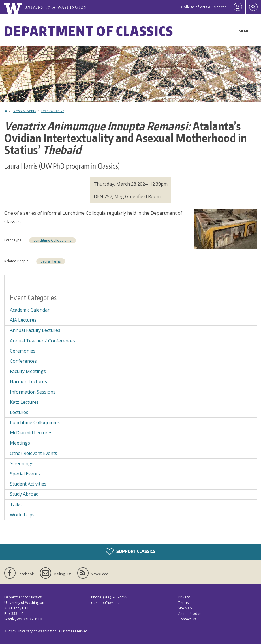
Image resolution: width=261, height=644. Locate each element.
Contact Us (187, 619)
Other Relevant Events (34, 453)
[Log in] (238, 7)
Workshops (22, 515)
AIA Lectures (23, 320)
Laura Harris (51, 261)
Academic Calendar (30, 310)
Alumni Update (190, 614)
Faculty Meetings (28, 371)
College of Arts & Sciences (204, 7)
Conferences (23, 361)
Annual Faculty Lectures (35, 330)
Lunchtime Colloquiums (53, 240)
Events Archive (53, 111)
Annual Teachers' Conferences (42, 341)
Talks (16, 505)
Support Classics (130, 552)
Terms (183, 603)
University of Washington (37, 631)
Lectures (19, 412)
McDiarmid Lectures (31, 433)
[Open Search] (253, 7)
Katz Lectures (24, 402)
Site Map (185, 608)
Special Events (25, 474)
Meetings (20, 443)
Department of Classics (89, 31)
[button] (226, 228)
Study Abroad (24, 494)
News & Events (24, 111)
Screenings (22, 463)
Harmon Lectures (28, 381)
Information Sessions (33, 392)
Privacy (184, 597)
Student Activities (28, 484)
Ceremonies (23, 351)
